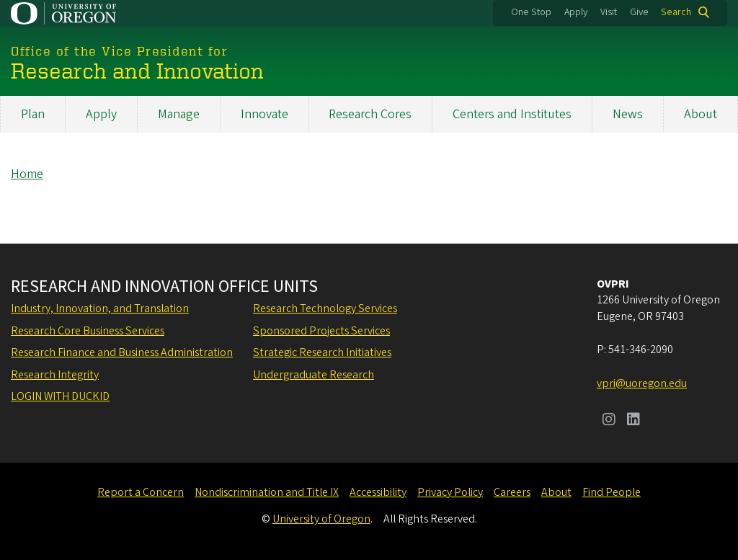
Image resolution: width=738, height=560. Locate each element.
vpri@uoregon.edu (642, 383)
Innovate (264, 114)
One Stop (531, 12)
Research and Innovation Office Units (164, 287)
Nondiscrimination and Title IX (267, 492)
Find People (612, 492)
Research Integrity (55, 375)
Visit (609, 12)
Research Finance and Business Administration (122, 352)
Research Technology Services (325, 308)
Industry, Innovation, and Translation (100, 308)
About (701, 114)
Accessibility (378, 492)
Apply (576, 12)
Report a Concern (141, 492)
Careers (512, 492)
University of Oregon (321, 519)
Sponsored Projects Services (321, 331)
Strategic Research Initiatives (322, 352)
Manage (179, 114)
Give (639, 12)
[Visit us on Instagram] (609, 421)
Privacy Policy (450, 492)
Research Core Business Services (88, 331)
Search (676, 12)
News (628, 114)
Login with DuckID (60, 396)
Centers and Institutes (512, 114)
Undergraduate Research (314, 375)
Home (27, 174)
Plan (33, 114)
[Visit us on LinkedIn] (633, 421)
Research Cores (370, 114)
